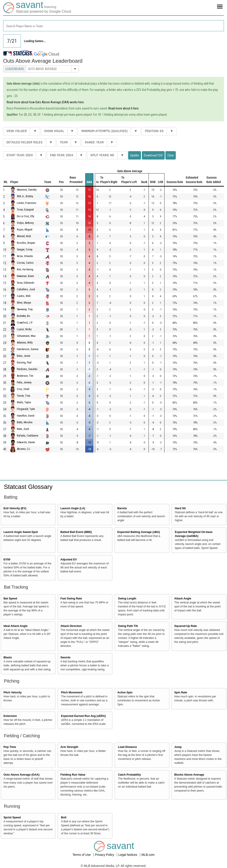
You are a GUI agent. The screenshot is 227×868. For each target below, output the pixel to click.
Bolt (64, 817)
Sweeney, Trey (25, 309)
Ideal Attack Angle (16, 626)
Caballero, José (26, 290)
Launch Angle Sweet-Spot (21, 532)
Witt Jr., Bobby (25, 196)
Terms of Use (82, 855)
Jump (178, 747)
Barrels (122, 508)
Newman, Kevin (25, 276)
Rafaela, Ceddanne (27, 436)
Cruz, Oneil (23, 389)
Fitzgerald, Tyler (26, 409)
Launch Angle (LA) (73, 508)
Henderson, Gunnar (28, 349)
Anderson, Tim (25, 376)
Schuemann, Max (26, 336)
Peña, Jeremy (24, 383)
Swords (65, 657)
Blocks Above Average (189, 775)
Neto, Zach (23, 429)
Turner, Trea (23, 396)
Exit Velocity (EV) (15, 508)
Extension (10, 716)
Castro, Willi (24, 296)
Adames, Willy (25, 343)
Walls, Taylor (24, 403)
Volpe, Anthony (25, 223)
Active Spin (125, 692)
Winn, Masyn (24, 303)
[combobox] (113, 26)
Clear (171, 155)
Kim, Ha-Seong (25, 270)
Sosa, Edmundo (26, 283)
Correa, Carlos (25, 263)
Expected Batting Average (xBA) (139, 532)
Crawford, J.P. (25, 323)
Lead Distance (127, 747)
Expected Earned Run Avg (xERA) (83, 716)
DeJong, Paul (24, 363)
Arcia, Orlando (25, 256)
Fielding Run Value (73, 775)
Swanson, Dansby (27, 190)
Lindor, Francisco (27, 203)
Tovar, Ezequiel (25, 210)
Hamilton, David (26, 416)
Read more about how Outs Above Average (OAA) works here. (46, 102)
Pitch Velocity (13, 692)
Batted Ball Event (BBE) (76, 532)
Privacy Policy (105, 855)
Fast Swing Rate (71, 599)
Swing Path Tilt (128, 626)
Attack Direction (71, 626)
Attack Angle (183, 599)
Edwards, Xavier (26, 442)
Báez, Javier (24, 356)
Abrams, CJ (23, 449)
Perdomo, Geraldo (27, 369)
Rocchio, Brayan (26, 243)
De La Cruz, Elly (25, 216)
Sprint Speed (12, 817)
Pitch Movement (72, 692)
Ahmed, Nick (24, 236)
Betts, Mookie (25, 422)
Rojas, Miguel (25, 230)
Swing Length (127, 599)
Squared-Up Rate (186, 626)
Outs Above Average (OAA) (22, 775)
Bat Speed (10, 599)
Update (135, 155)
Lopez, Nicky (24, 329)
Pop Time (10, 747)
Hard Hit (180, 508)
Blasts (8, 657)
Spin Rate (181, 692)
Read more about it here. (124, 108)
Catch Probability (129, 775)
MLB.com (148, 855)
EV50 (7, 560)
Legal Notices (128, 855)
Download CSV (153, 155)
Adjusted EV (68, 560)
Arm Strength (69, 747)
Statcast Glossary (28, 487)
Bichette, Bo (23, 316)
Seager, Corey (25, 250)
